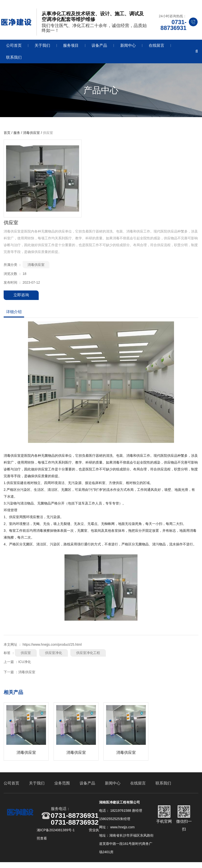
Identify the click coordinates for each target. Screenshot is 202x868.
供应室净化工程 (88, 656)
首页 (8, 136)
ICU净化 (25, 665)
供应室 (26, 656)
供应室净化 (54, 656)
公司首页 (14, 47)
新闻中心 (128, 47)
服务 (17, 136)
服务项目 (71, 47)
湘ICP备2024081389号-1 (56, 835)
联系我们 (14, 59)
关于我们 (42, 47)
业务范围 (62, 788)
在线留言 (156, 47)
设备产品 (99, 47)
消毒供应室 (31, 136)
